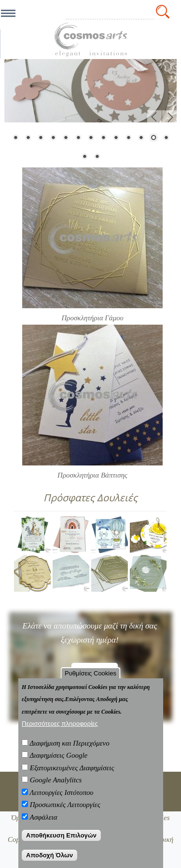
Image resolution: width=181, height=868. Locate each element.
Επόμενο (169, 118)
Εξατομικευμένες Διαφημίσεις (72, 768)
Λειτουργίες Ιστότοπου (61, 793)
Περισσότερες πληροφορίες (60, 724)
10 (128, 138)
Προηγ (154, 118)
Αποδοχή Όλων (49, 855)
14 (84, 157)
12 (153, 138)
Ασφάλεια (43, 817)
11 (141, 138)
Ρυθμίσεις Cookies (90, 673)
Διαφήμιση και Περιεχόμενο (69, 743)
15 (97, 157)
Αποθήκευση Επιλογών (61, 835)
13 (166, 138)
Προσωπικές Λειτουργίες (65, 805)
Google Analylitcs (56, 780)
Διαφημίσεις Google (58, 755)
